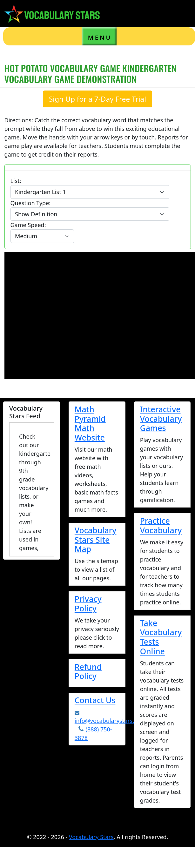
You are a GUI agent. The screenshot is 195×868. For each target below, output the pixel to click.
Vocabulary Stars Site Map (96, 540)
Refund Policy (88, 671)
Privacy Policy (88, 603)
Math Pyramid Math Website (90, 423)
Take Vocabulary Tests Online (161, 637)
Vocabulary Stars (91, 837)
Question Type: (31, 203)
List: (16, 181)
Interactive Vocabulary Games (161, 419)
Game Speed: (28, 225)
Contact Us (95, 700)
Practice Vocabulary (161, 525)
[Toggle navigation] (181, 13)
